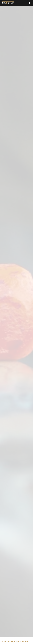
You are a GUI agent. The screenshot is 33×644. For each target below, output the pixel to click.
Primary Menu (30, 3)
